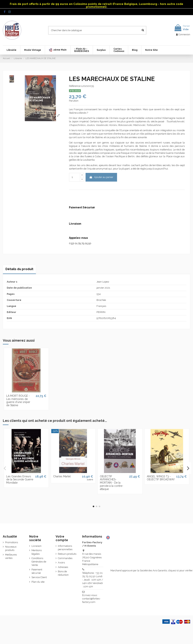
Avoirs (61, 563)
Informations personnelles (65, 548)
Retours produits (67, 554)
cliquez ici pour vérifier (180, 570)
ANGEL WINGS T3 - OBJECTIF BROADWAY (161, 478)
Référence (75, 86)
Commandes (65, 558)
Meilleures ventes (11, 556)
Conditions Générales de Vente (39, 562)
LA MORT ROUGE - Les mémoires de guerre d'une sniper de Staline (18, 401)
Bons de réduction (63, 573)
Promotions (11, 542)
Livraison (36, 546)
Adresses (63, 567)
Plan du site (38, 582)
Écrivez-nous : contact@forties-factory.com (91, 599)
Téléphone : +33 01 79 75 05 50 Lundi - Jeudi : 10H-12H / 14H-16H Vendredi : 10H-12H (93, 580)
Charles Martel (62, 476)
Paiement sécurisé (37, 571)
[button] (58, 50)
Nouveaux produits (11, 548)
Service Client (39, 577)
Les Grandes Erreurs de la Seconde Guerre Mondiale (20, 480)
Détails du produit (19, 269)
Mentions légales (37, 552)
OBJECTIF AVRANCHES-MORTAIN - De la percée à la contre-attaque (112, 483)
